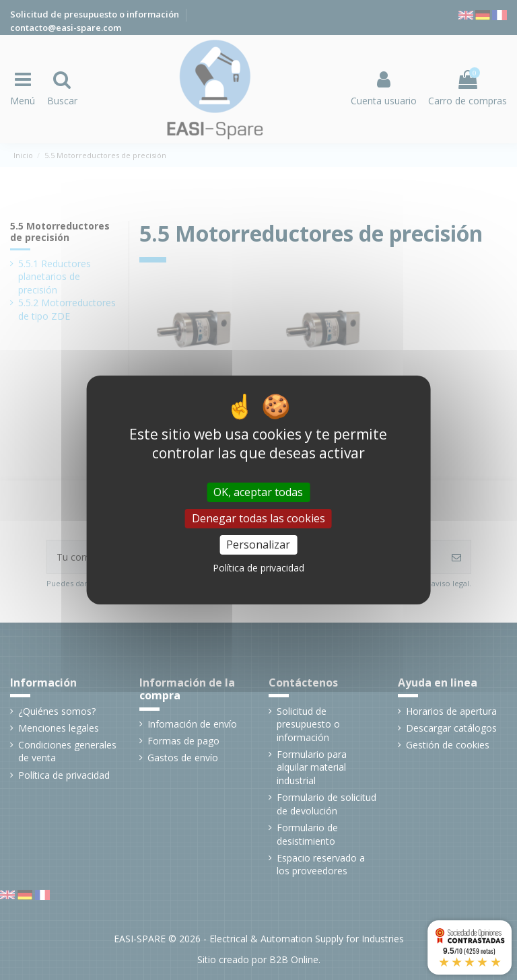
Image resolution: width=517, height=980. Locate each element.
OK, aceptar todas (258, 492)
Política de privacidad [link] (258, 568)
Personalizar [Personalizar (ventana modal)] (258, 545)
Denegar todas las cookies (258, 518)
